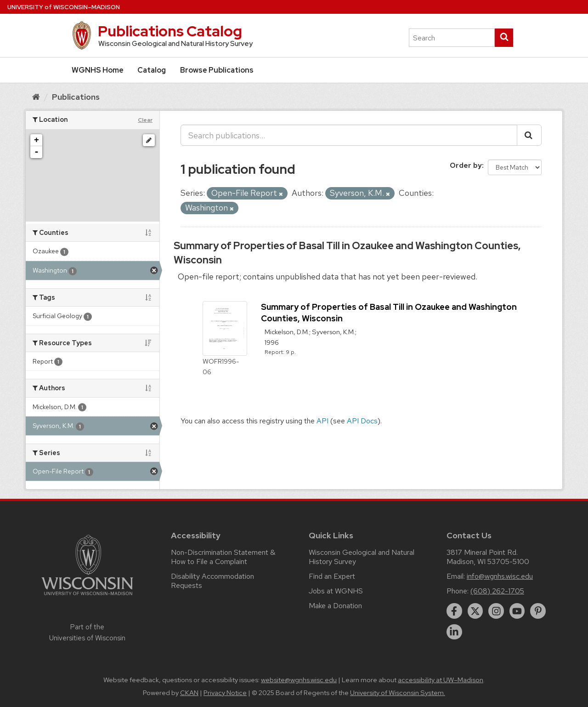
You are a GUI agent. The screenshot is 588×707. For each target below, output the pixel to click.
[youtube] (517, 611)
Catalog (152, 70)
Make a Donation (335, 606)
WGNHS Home (98, 70)
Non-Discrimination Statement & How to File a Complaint (223, 557)
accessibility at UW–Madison (441, 680)
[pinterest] (538, 611)
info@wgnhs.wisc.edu (500, 576)
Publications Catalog (170, 31)
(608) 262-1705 (497, 591)
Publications (76, 97)
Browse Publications (217, 70)
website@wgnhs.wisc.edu (299, 680)
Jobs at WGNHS (336, 591)
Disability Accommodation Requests (212, 581)
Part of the (87, 633)
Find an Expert (332, 576)
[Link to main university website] (87, 597)
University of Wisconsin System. (398, 693)
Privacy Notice (225, 693)
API (322, 421)
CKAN (189, 693)
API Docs (362, 421)
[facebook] (454, 611)
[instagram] (496, 611)
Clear (145, 120)
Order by (466, 165)
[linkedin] (454, 632)
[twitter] (475, 611)
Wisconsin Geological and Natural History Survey (362, 557)
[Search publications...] (349, 135)
